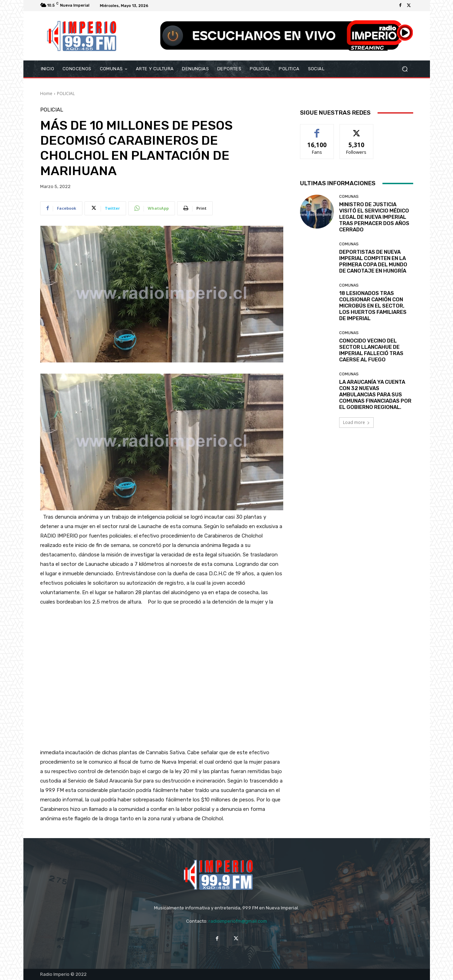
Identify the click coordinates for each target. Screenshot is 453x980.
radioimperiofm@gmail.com (238, 921)
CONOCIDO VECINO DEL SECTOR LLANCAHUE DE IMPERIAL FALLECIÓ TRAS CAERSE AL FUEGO (371, 350)
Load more (356, 422)
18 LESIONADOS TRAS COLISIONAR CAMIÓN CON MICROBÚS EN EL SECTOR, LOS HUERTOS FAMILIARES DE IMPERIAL (373, 306)
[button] (405, 69)
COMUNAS (349, 197)
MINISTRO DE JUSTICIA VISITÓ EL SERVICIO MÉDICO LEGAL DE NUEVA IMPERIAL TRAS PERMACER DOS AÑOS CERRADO (374, 217)
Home (46, 93)
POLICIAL (66, 93)
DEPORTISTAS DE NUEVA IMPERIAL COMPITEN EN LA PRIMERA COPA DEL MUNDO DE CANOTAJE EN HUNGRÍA (373, 261)
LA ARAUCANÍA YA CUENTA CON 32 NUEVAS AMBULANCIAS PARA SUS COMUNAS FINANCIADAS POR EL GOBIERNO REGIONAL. (375, 395)
